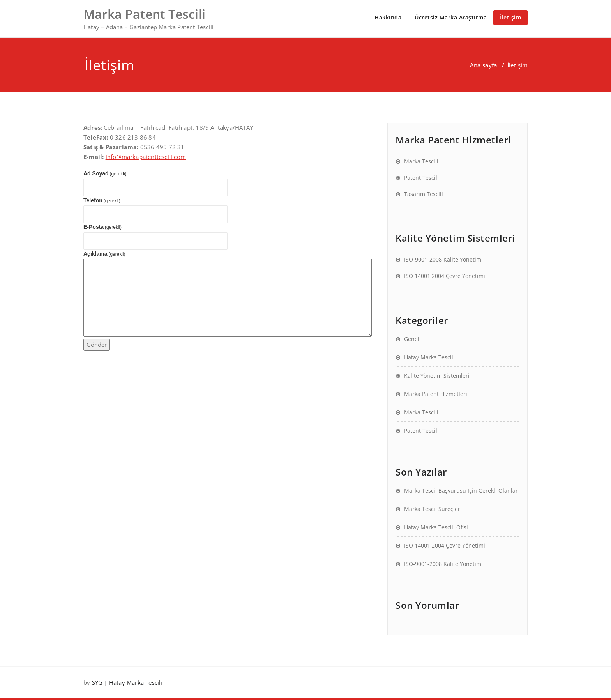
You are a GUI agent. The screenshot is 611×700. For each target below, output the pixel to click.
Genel (412, 339)
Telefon (102, 200)
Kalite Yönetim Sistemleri (437, 376)
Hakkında (388, 17)
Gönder (97, 345)
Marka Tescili (421, 161)
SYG (97, 682)
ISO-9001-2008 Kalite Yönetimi (443, 259)
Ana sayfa (484, 65)
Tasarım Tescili (424, 194)
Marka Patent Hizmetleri (436, 394)
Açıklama (104, 254)
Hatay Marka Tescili (429, 357)
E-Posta (102, 227)
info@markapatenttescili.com (146, 157)
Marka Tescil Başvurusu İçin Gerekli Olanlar (461, 491)
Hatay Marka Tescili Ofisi (436, 527)
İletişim (510, 17)
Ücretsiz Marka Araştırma (451, 17)
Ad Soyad (105, 173)
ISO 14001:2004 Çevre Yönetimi (445, 276)
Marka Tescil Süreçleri (433, 509)
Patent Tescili (421, 178)
